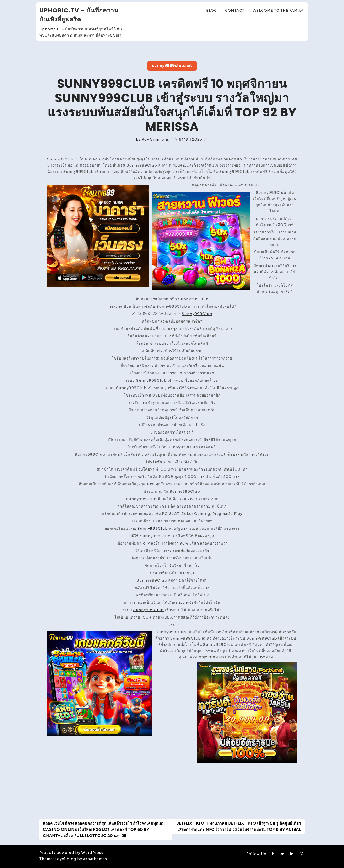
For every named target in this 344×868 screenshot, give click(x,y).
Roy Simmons (155, 139)
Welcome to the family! (279, 11)
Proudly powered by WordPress (71, 853)
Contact (235, 11)
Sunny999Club (197, 314)
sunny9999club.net (172, 66)
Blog (212, 11)
